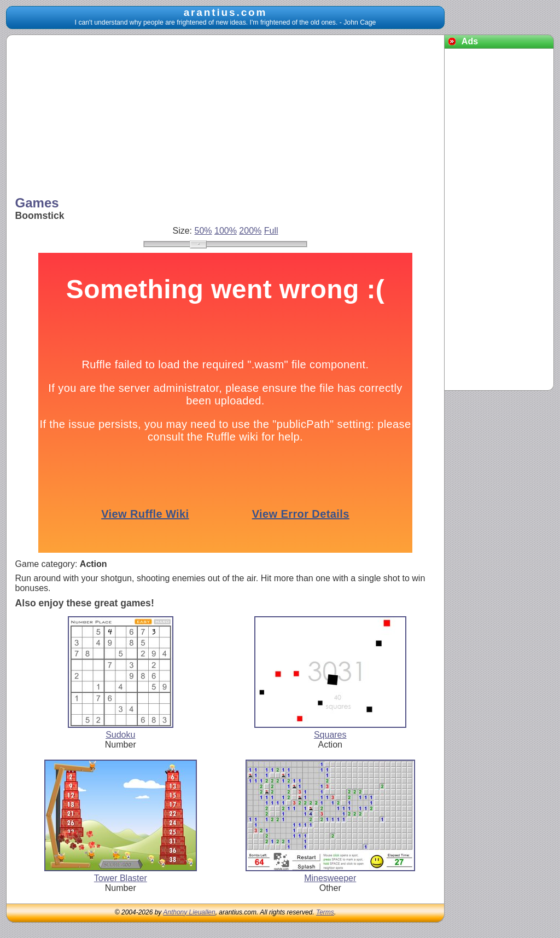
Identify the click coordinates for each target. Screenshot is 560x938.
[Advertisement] (226, 117)
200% (250, 231)
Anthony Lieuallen (189, 912)
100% (226, 231)
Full (271, 231)
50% (203, 231)
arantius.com (226, 12)
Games (37, 203)
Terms (325, 912)
